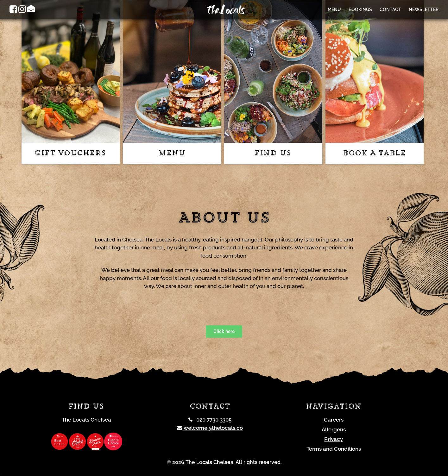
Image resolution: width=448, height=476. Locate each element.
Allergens (334, 430)
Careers (334, 420)
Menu (334, 9)
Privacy (334, 439)
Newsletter (424, 9)
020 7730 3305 (210, 420)
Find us (273, 154)
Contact (390, 9)
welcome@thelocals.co (210, 428)
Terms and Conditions (334, 449)
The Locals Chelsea (86, 420)
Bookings (360, 9)
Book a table (374, 154)
